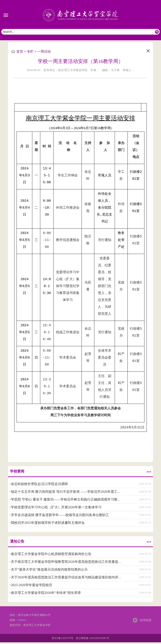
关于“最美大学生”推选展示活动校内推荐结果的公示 (49, 569)
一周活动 (44, 51)
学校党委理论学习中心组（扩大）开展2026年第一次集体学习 (56, 507)
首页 (20, 51)
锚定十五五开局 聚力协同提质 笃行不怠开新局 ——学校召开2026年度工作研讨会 (71, 491)
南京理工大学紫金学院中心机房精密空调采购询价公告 (51, 554)
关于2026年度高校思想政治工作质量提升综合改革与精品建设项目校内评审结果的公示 (75, 577)
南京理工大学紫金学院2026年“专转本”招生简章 (46, 592)
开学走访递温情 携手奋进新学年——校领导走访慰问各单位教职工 (60, 515)
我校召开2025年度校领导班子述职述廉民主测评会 (48, 522)
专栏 (30, 51)
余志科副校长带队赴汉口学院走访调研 (39, 483)
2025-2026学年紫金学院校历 (32, 585)
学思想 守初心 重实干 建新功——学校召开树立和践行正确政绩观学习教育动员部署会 (74, 499)
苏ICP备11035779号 (62, 638)
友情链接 (145, 620)
